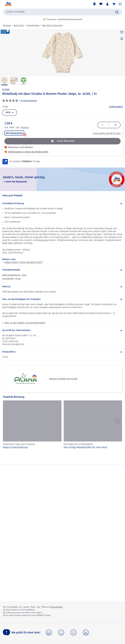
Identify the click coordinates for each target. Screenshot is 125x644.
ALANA (6, 90)
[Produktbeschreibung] (62, 204)
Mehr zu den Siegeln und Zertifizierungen (25, 323)
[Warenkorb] (114, 4)
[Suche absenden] (117, 12)
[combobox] (62, 12)
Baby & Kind (19, 25)
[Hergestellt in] (62, 352)
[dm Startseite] (8, 4)
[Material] (62, 287)
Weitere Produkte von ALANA (41, 379)
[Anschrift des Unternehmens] (62, 330)
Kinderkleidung (33, 25)
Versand (25, 128)
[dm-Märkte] (94, 4)
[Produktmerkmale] (62, 270)
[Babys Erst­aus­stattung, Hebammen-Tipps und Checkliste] (32, 425)
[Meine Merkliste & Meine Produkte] (101, 4)
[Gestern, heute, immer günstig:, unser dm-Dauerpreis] (62, 179)
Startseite (7, 25)
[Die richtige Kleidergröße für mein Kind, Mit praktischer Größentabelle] (93, 425)
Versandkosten (57, 607)
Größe (5, 107)
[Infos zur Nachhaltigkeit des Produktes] (62, 299)
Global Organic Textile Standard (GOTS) (23, 262)
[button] (120, 4)
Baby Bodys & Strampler (52, 25)
